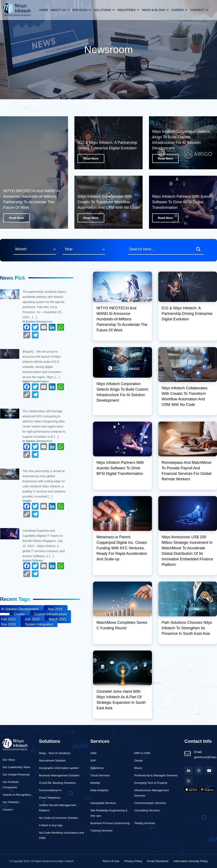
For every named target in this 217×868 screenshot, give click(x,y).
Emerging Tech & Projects (151, 783)
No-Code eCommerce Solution (59, 818)
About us (60, 10)
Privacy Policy (133, 861)
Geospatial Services (103, 803)
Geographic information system (59, 768)
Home (45, 10)
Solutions (103, 10)
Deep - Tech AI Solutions (55, 753)
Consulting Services (147, 810)
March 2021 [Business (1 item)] (58, 619)
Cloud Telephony (50, 798)
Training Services (101, 831)
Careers (8, 810)
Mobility (95, 783)
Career (177, 10)
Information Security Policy (191, 861)
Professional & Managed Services (156, 775)
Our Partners (11, 802)
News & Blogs (153, 10)
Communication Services (150, 803)
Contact (196, 10)
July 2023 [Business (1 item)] (33, 619)
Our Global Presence (16, 775)
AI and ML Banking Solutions (57, 783)
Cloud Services (100, 775)
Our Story (9, 760)
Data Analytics (99, 790)
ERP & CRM (142, 753)
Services (81, 10)
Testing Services (145, 823)
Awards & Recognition (17, 795)
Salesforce (97, 768)
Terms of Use (111, 861)
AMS (93, 753)
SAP (93, 761)
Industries (127, 10)
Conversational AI (50, 790)
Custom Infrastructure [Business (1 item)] (50, 614)
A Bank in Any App (51, 825)
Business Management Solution (59, 775)
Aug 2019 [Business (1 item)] (56, 609)
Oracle (138, 761)
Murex (138, 768)
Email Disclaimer (158, 861)
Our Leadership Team (16, 767)
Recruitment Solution (52, 761)
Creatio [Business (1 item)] (20, 614)
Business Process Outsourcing (110, 823)
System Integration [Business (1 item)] (39, 624)
